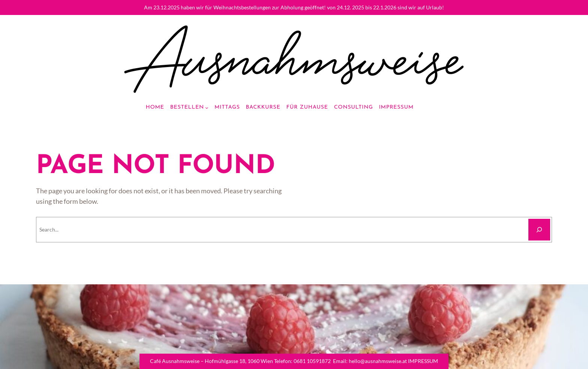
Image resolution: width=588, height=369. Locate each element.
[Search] (539, 230)
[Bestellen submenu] (207, 108)
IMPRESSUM (423, 361)
